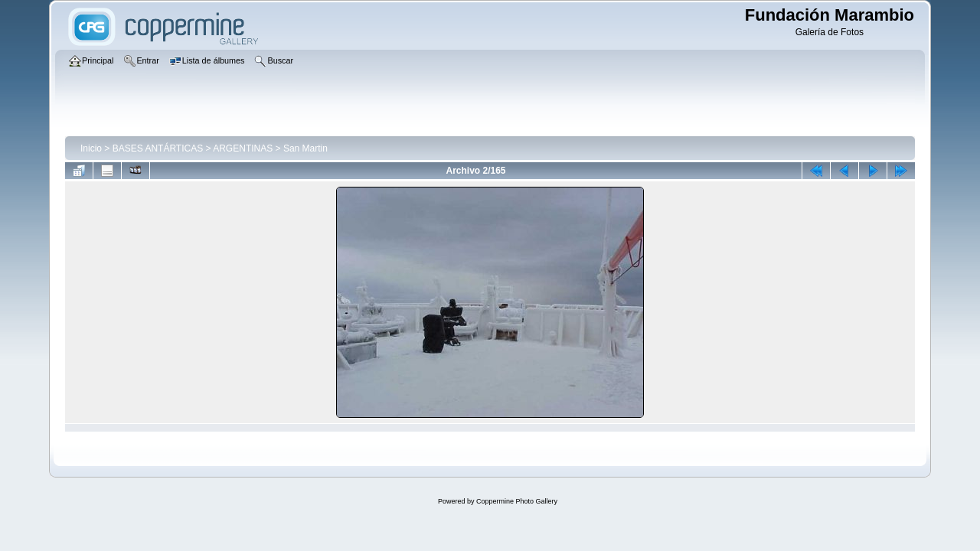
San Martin (305, 148)
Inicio (91, 148)
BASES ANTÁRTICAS (158, 148)
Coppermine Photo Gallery (517, 501)
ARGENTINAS (243, 148)
